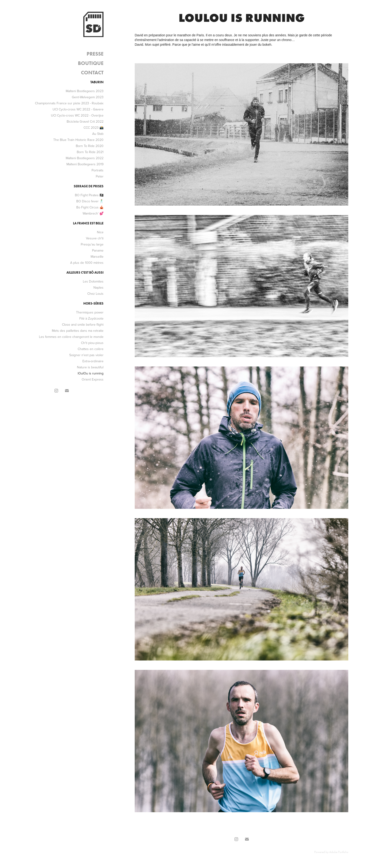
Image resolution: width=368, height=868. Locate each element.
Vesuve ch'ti (95, 238)
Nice (100, 232)
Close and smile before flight (83, 325)
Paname (98, 250)
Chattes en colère (91, 349)
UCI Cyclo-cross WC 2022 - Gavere (78, 109)
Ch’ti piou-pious (92, 343)
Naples (98, 287)
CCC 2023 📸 (94, 128)
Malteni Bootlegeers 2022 (85, 158)
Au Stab (98, 134)
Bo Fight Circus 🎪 (90, 207)
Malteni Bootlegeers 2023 (85, 91)
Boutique (91, 63)
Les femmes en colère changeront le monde (71, 337)
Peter (100, 176)
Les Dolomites (93, 281)
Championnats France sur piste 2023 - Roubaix (69, 103)
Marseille (97, 257)
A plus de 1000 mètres (87, 263)
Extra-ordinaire (93, 361)
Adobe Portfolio (339, 852)
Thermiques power (90, 312)
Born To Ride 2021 (90, 152)
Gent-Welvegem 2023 (88, 97)
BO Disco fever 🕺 (90, 201)
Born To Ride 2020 (90, 146)
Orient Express (93, 379)
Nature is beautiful (90, 367)
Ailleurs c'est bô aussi (85, 273)
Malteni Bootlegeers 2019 (85, 164)
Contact (92, 73)
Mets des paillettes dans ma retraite (78, 331)
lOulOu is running (91, 373)
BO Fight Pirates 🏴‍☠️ (89, 195)
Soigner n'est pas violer (86, 355)
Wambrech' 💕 (93, 213)
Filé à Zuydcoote (91, 318)
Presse (95, 54)
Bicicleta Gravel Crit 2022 (85, 121)
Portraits (98, 170)
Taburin (97, 82)
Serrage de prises (89, 186)
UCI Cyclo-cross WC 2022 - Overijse (77, 115)
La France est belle (88, 223)
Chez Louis (95, 294)
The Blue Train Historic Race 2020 (78, 140)
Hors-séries (93, 304)
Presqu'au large (92, 244)
